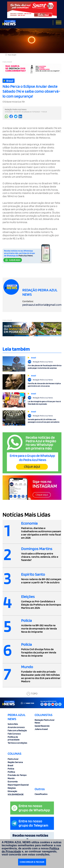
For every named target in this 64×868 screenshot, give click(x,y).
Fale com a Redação (17, 730)
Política (11, 772)
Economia (13, 781)
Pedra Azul (13, 759)
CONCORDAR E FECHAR (32, 862)
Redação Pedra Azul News (44, 721)
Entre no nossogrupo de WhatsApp (31, 808)
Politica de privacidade (14, 738)
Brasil (10, 765)
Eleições (12, 788)
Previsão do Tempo (17, 775)
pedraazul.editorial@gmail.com (42, 305)
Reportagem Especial (18, 785)
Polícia (11, 769)
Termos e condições (17, 743)
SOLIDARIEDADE (16, 794)
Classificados (41, 794)
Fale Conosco (14, 734)
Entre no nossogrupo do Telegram (30, 823)
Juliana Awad (41, 729)
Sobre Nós (13, 724)
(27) (27, 703)
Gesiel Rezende (42, 726)
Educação (12, 791)
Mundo (11, 778)
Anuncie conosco (16, 727)
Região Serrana (15, 762)
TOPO (32, 694)
